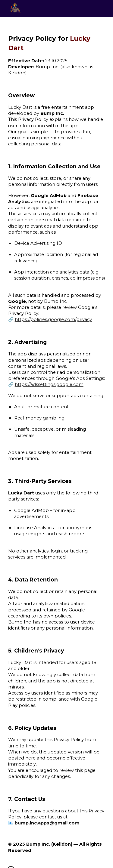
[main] (57, 442)
